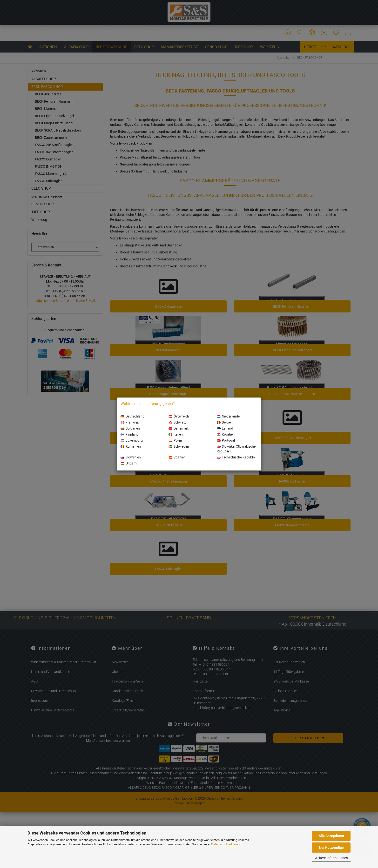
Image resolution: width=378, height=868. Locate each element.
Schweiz (177, 422)
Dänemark (179, 428)
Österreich (179, 416)
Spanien (177, 457)
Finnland (130, 434)
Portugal (226, 440)
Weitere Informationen (331, 858)
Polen (175, 440)
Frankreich (131, 422)
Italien (176, 434)
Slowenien (131, 457)
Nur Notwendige (331, 848)
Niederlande (228, 416)
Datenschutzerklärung (226, 844)
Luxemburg (132, 440)
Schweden (179, 446)
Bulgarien (130, 428)
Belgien (225, 422)
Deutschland (132, 416)
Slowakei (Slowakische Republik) (236, 449)
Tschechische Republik (236, 457)
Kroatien (226, 434)
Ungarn (129, 463)
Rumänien (131, 446)
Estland (225, 428)
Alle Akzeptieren (331, 836)
